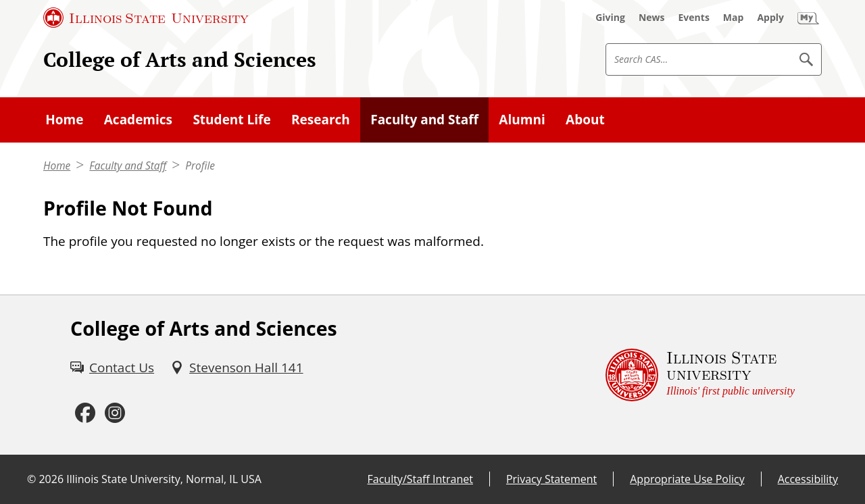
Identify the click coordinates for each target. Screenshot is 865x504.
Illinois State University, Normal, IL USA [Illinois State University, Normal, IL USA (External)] (164, 479)
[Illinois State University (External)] (146, 18)
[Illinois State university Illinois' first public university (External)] (700, 375)
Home (57, 166)
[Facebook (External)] (85, 413)
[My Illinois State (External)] (808, 18)
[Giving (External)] (610, 18)
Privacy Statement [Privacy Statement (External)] (551, 479)
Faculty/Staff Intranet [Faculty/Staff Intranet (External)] (420, 479)
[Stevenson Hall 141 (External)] (237, 368)
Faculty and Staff (128, 166)
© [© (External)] (31, 479)
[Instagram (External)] (115, 413)
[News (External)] (652, 18)
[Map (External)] (734, 18)
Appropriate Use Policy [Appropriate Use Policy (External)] (687, 479)
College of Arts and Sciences (180, 59)
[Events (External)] (694, 18)
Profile (200, 166)
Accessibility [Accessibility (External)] (808, 479)
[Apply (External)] (770, 18)
